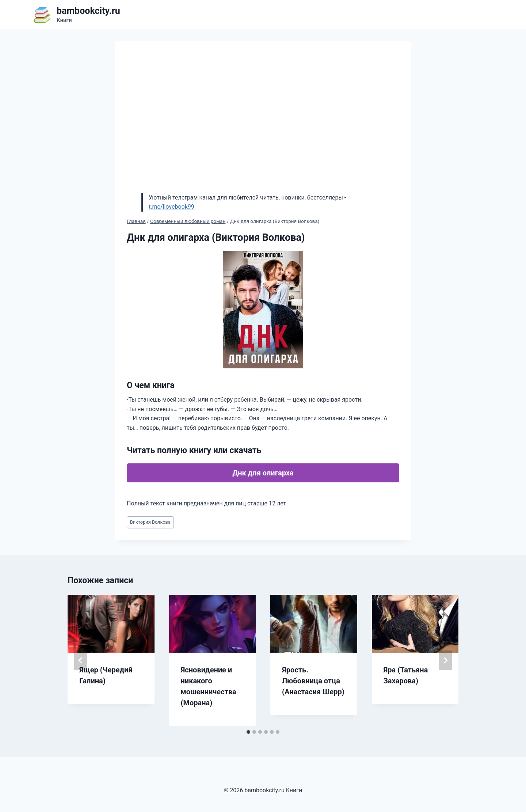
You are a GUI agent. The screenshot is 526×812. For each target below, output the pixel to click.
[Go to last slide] (81, 660)
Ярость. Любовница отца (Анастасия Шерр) (313, 681)
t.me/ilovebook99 (171, 207)
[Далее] (445, 660)
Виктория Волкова (150, 522)
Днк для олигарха (263, 473)
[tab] (248, 732)
